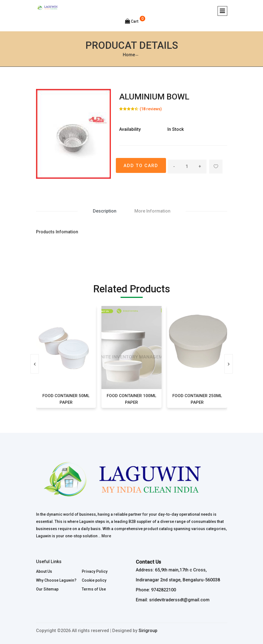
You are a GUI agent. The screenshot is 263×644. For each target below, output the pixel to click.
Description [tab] (105, 211)
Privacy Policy (95, 571)
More (106, 536)
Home (129, 55)
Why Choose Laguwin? (56, 580)
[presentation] (35, 364)
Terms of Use (94, 589)
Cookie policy (94, 580)
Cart (132, 21)
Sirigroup (148, 631)
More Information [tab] (152, 211)
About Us (44, 571)
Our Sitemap (47, 589)
